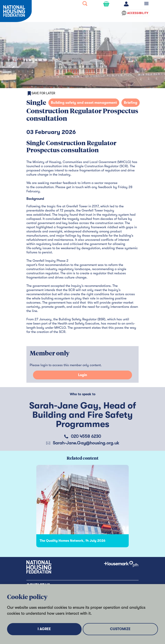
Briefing (131, 103)
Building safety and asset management (84, 103)
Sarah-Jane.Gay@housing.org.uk (86, 443)
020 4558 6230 (86, 436)
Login (83, 375)
